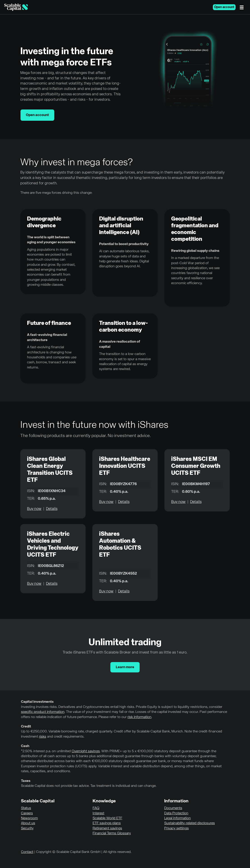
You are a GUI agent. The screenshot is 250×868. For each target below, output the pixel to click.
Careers (27, 813)
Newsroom (29, 818)
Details (52, 509)
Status (26, 808)
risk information (139, 717)
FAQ (96, 808)
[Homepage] (16, 7)
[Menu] (243, 7)
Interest (98, 813)
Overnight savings (86, 751)
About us (28, 823)
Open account (224, 7)
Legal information (177, 818)
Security (27, 828)
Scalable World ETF (107, 818)
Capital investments (37, 702)
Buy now (34, 509)
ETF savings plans (107, 823)
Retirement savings (107, 828)
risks (43, 737)
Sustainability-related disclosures (190, 823)
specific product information (43, 712)
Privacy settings (176, 828)
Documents (173, 808)
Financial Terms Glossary (112, 833)
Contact (27, 852)
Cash (25, 746)
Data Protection (176, 813)
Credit (26, 727)
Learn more (125, 667)
